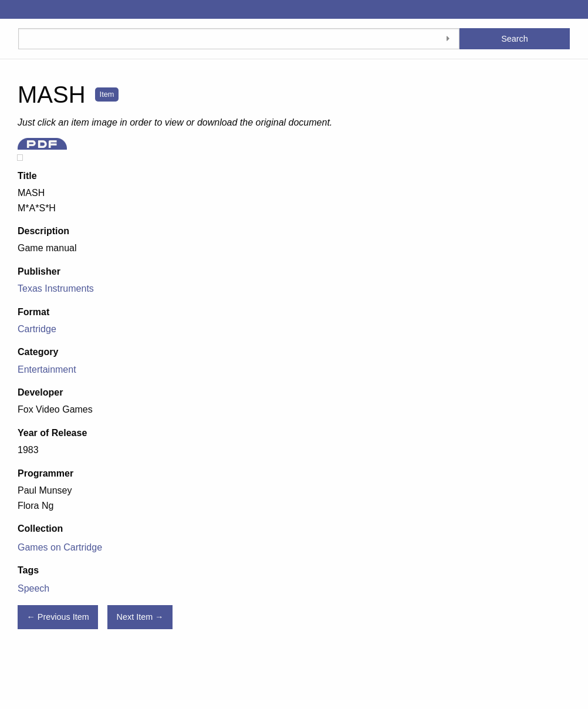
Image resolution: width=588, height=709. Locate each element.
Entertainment (47, 369)
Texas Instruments (56, 288)
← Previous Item (58, 617)
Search (515, 39)
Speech (33, 588)
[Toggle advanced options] (448, 39)
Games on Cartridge (60, 547)
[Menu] (9, 9)
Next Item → (140, 617)
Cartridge (37, 329)
